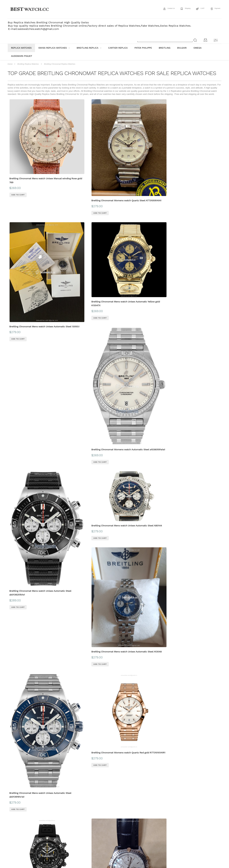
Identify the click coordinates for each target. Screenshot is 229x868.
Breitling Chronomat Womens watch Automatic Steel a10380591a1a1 (199, 165)
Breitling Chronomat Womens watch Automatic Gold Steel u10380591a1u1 (69, 682)
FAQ (72, 816)
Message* (196, 848)
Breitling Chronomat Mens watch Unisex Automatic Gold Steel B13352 (114, 740)
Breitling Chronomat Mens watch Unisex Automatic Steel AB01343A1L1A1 (114, 416)
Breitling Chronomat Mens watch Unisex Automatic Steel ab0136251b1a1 (114, 681)
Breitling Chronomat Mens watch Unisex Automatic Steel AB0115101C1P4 (158, 486)
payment (43, 816)
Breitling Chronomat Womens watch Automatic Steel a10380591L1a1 (199, 346)
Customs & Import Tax (113, 816)
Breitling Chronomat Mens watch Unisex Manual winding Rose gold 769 (27, 144)
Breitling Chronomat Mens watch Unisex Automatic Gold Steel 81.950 (71, 560)
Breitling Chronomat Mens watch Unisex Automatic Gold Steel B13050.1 (27, 404)
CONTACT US (136, 816)
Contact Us (157, 9)
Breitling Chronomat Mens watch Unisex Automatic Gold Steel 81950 (158, 404)
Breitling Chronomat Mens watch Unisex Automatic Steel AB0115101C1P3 (201, 416)
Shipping (178, 9)
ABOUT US (13, 816)
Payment (215, 9)
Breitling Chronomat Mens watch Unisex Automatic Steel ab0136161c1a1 (158, 254)
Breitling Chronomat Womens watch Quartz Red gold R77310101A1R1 (199, 235)
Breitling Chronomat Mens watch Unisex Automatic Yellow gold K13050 (27, 591)
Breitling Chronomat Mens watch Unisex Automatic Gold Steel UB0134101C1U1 (114, 572)
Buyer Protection (88, 816)
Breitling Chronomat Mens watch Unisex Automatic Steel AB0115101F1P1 (158, 771)
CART (197, 9)
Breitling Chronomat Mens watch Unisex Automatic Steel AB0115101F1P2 (201, 752)
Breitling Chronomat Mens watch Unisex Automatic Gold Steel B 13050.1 (158, 336)
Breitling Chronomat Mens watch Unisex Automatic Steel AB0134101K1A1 (114, 486)
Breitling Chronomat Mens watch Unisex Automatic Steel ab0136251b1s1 (27, 254)
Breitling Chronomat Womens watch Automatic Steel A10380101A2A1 (25, 668)
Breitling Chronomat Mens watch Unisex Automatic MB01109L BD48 (27, 324)
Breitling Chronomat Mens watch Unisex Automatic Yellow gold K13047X (158, 144)
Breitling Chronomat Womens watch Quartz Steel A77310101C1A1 (69, 495)
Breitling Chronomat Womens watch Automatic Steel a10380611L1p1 (112, 346)
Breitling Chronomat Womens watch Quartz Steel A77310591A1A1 (69, 154)
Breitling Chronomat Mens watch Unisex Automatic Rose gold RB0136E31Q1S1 (27, 740)
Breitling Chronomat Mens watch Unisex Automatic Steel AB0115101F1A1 (201, 502)
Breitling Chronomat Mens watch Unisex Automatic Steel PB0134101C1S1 (158, 572)
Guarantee (58, 816)
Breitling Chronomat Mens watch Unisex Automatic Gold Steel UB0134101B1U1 (158, 655)
